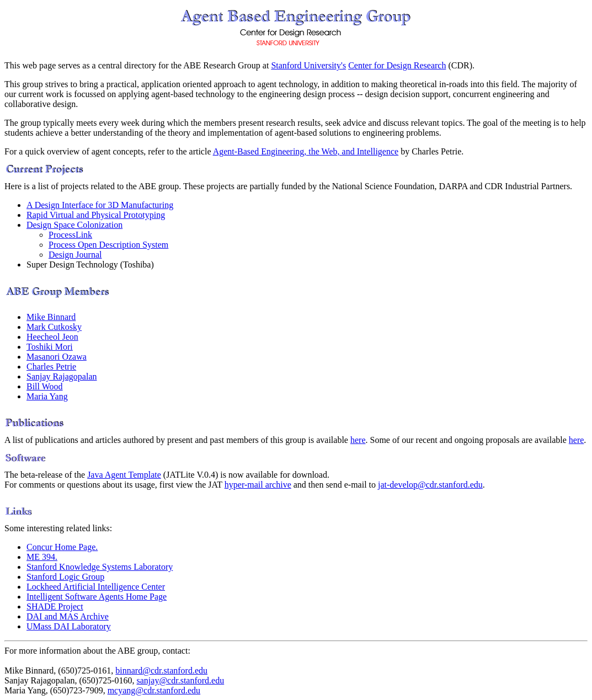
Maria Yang (47, 396)
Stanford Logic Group (65, 577)
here (358, 440)
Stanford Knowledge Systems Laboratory (100, 567)
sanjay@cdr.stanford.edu (181, 680)
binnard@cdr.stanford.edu (161, 670)
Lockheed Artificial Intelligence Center (96, 587)
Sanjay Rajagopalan (62, 376)
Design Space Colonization (74, 225)
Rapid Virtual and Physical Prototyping (96, 215)
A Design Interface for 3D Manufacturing (100, 205)
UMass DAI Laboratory (69, 626)
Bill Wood (45, 386)
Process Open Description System (108, 245)
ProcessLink (70, 235)
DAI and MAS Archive (68, 616)
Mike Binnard (51, 317)
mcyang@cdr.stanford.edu (154, 690)
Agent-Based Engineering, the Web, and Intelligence (306, 151)
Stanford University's (308, 65)
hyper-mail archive (258, 485)
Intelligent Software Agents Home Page (97, 597)
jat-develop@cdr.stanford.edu (430, 485)
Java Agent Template (124, 475)
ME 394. (42, 557)
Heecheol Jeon (52, 337)
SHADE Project (55, 607)
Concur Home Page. (62, 547)
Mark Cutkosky (54, 327)
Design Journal (75, 255)
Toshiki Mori (50, 347)
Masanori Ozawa (57, 357)
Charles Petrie (51, 367)
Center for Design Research (397, 65)
